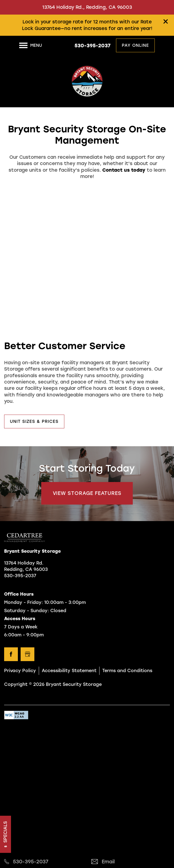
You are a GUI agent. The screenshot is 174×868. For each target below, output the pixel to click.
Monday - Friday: (24, 602)
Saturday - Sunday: (27, 611)
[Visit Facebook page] (11, 654)
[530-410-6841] (44, 862)
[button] (166, 21)
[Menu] (31, 45)
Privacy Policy (20, 671)
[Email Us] (131, 862)
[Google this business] (27, 654)
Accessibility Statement (69, 671)
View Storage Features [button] (87, 493)
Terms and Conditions (127, 671)
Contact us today (124, 170)
